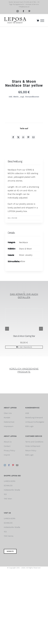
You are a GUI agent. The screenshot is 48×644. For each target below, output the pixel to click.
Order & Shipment (33, 446)
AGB (27, 413)
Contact (7, 446)
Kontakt (7, 418)
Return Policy (31, 450)
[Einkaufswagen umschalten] (38, 21)
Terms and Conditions (34, 442)
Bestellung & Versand (34, 418)
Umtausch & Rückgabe (35, 422)
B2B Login (29, 426)
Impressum (9, 426)
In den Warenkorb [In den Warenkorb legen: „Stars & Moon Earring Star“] (25, 347)
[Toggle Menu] (42, 21)
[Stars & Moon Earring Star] (24, 321)
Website (10, 551)
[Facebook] (13, 137)
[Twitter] (18, 137)
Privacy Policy (9, 450)
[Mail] (17, 465)
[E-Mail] (33, 137)
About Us (8, 442)
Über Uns (8, 413)
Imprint (7, 455)
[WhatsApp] (23, 137)
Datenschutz (9, 422)
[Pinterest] (28, 137)
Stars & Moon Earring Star (24, 336)
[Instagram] (5, 465)
